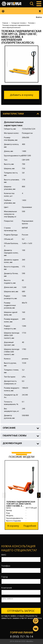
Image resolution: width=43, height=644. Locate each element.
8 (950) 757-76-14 (22, 637)
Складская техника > (19, 23)
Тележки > (32, 23)
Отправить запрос (21, 611)
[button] (39, 495)
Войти (39, 17)
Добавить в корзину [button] (22, 95)
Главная (5, 23)
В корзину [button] (13, 526)
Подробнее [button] (30, 526)
